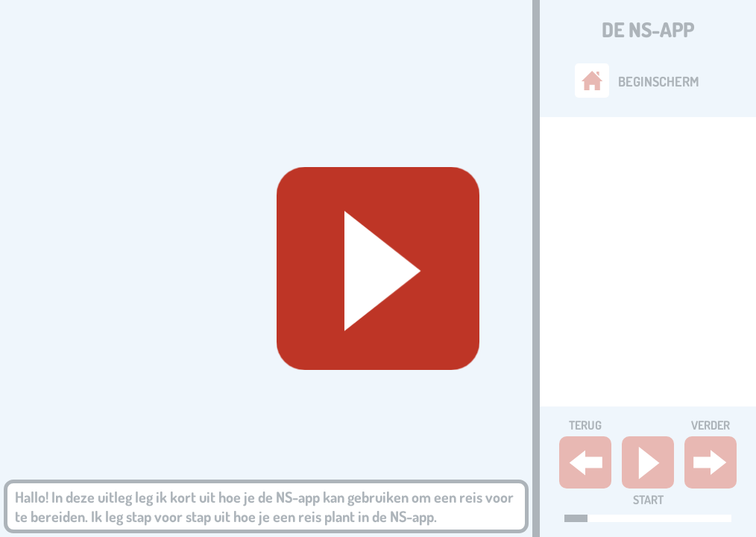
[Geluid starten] (378, 269)
